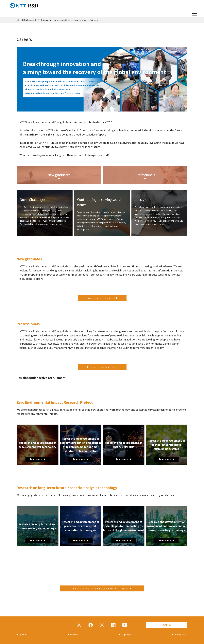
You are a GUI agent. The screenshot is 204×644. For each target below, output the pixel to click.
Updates (23, 634)
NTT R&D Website (25, 20)
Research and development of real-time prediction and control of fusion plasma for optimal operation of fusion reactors (80, 449)
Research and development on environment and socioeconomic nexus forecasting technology (166, 531)
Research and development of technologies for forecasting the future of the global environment (124, 531)
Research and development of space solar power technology (37, 451)
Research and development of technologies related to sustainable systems (166, 450)
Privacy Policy (181, 634)
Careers (94, 20)
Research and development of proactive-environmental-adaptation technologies (80, 531)
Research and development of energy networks (124, 451)
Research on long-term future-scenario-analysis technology (37, 533)
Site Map (74, 634)
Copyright (126, 634)
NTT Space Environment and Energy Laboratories (62, 20)
